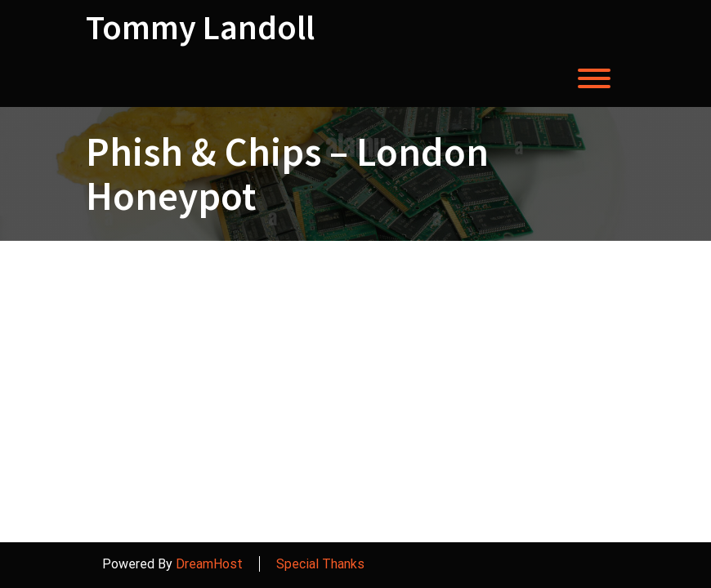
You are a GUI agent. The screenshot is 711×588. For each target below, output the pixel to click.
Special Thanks (320, 564)
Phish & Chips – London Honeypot (287, 174)
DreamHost (209, 564)
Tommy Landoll (200, 27)
